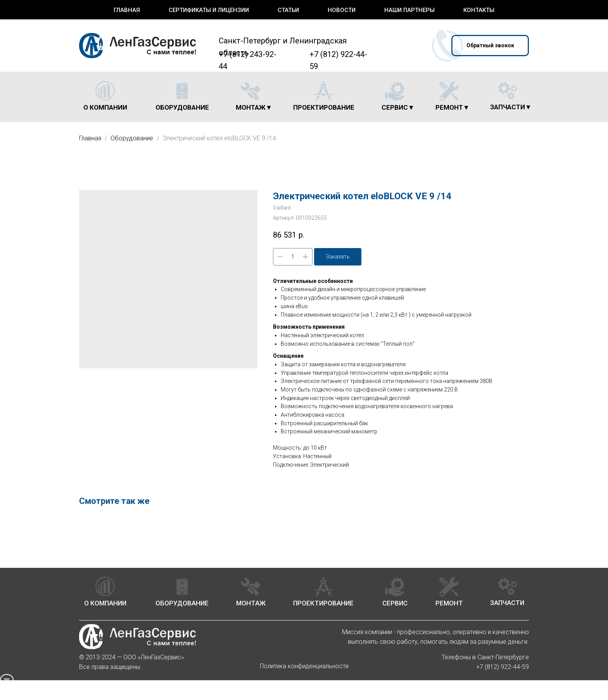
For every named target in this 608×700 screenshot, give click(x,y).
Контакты (479, 10)
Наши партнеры (409, 10)
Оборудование (133, 138)
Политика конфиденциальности (304, 666)
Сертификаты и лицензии (209, 10)
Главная (127, 10)
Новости (342, 10)
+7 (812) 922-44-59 (503, 667)
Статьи (288, 10)
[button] (490, 46)
